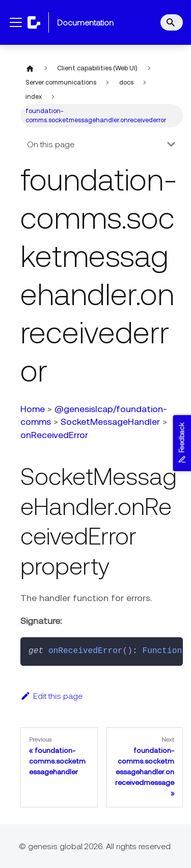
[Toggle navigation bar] (16, 22)
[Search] (172, 22)
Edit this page (51, 696)
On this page (51, 144)
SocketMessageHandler (110, 422)
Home (33, 409)
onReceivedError (54, 435)
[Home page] (30, 68)
